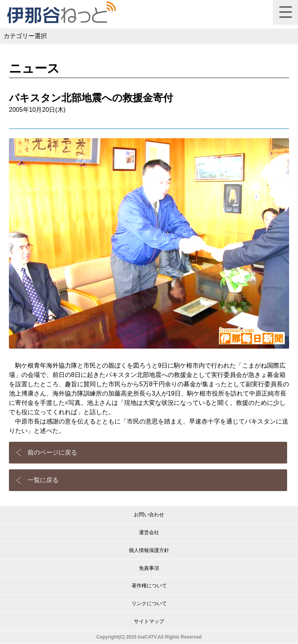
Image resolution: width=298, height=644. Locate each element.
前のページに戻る (52, 452)
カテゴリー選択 (25, 36)
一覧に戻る (43, 480)
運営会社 (149, 532)
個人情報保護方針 (149, 550)
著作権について (149, 586)
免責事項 (149, 568)
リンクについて (149, 603)
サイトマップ (149, 621)
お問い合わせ (149, 515)
